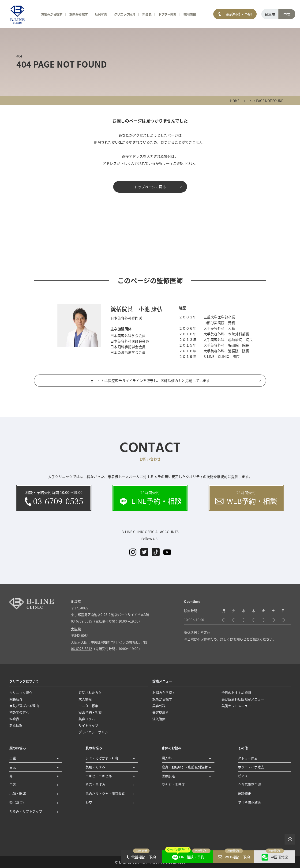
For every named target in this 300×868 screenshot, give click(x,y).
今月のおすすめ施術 (236, 692)
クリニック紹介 (125, 14)
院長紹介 (16, 699)
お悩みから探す (52, 14)
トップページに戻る (150, 187)
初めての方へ (19, 712)
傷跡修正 (244, 793)
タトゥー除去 (248, 758)
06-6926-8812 (82, 649)
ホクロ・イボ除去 (251, 767)
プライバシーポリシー (95, 732)
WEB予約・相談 (90, 712)
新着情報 (16, 725)
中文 (287, 14)
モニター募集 (88, 706)
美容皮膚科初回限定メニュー (243, 699)
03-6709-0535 (82, 621)
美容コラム (87, 719)
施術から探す (79, 14)
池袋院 (76, 601)
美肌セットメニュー (236, 706)
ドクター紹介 (167, 14)
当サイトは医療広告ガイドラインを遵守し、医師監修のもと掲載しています (150, 380)
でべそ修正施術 (249, 802)
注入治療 (159, 719)
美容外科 (159, 706)
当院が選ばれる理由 (24, 706)
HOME (235, 101)
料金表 (147, 14)
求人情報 (85, 699)
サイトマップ (88, 725)
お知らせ (240, 639)
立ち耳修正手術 (249, 784)
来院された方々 (90, 692)
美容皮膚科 (161, 712)
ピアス (243, 776)
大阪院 (76, 629)
